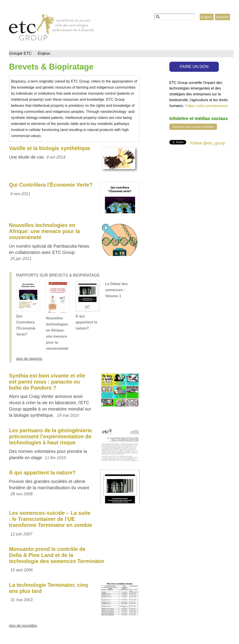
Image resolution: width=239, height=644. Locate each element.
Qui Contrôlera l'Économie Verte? (51, 185)
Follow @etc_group (208, 143)
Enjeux (44, 53)
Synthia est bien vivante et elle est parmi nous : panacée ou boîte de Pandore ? (47, 382)
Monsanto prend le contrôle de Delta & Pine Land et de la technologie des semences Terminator (57, 555)
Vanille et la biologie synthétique (50, 148)
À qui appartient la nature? (86, 322)
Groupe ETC (20, 53)
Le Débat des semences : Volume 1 (116, 290)
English (207, 17)
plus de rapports (29, 358)
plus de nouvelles (23, 625)
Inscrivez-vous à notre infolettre (193, 127)
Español (222, 17)
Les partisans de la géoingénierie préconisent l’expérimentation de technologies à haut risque (50, 437)
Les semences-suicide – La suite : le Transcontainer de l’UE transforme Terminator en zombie (51, 519)
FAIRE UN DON (194, 67)
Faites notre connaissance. (207, 106)
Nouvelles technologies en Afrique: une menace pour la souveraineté (44, 231)
